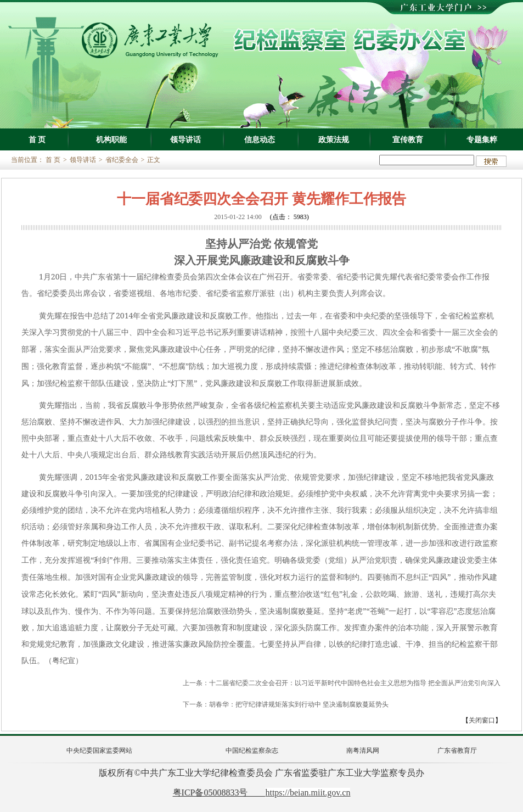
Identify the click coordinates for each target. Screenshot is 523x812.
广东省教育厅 (457, 751)
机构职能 (111, 139)
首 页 (37, 139)
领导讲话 (185, 139)
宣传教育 (408, 139)
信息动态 (260, 139)
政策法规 (334, 139)
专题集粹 (482, 139)
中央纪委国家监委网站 (99, 751)
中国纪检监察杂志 (252, 751)
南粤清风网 (363, 751)
